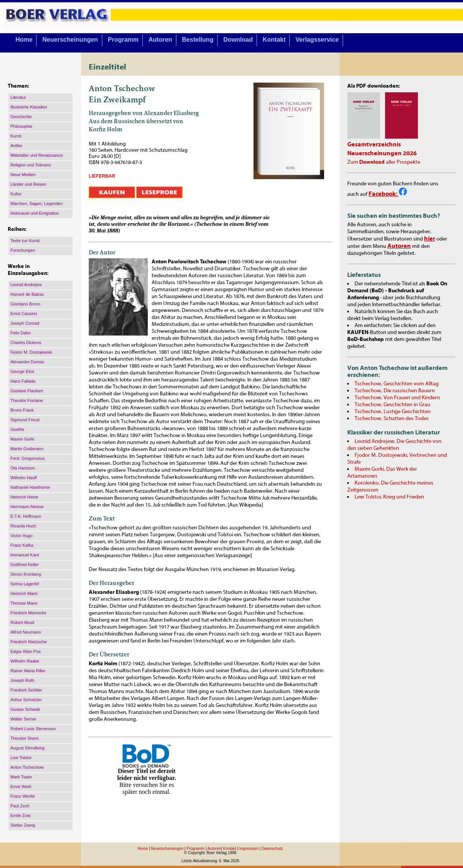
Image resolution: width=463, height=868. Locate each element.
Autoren (160, 40)
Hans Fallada (23, 381)
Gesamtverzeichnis (374, 144)
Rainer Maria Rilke (28, 671)
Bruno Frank (22, 410)
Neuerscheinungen (70, 40)
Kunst (16, 136)
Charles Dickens (26, 342)
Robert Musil (22, 622)
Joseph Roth (22, 680)
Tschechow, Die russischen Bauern (395, 391)
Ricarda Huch (23, 526)
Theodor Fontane (27, 400)
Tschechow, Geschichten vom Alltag (397, 384)
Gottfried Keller (25, 565)
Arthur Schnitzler (26, 700)
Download (238, 40)
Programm (123, 40)
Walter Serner (23, 719)
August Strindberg (27, 748)
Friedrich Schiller (26, 690)
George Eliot (22, 371)
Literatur (18, 97)
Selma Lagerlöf (25, 584)
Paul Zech (20, 806)
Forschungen (23, 250)
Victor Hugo (21, 536)
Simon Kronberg (26, 574)
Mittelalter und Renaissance (37, 155)
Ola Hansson (23, 468)
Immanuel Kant (25, 555)
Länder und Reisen (28, 184)
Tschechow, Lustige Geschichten (393, 412)
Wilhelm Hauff (24, 478)
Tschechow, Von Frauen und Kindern (397, 398)
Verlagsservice (317, 40)
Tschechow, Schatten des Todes (392, 419)
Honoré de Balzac (27, 294)
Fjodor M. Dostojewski (31, 352)
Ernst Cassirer (24, 314)
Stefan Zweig (23, 825)
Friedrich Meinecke (28, 613)
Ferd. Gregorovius (28, 458)
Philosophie (21, 126)
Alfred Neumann (26, 632)
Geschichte (21, 117)
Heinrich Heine (24, 497)
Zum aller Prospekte (384, 162)
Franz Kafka (22, 545)
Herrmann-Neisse (27, 507)
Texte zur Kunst (25, 241)
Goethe (17, 429)
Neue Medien (23, 175)
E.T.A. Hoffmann (26, 516)
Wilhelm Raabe (25, 661)
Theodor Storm (25, 738)
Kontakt (274, 40)
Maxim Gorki (22, 439)
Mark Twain (21, 777)
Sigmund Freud (25, 420)
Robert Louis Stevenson (33, 729)
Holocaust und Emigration (35, 213)
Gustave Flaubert (27, 391)
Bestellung (198, 40)
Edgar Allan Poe (26, 651)
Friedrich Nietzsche (29, 642)
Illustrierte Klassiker (29, 107)
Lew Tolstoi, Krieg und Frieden (389, 497)
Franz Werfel (23, 796)
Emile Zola (20, 815)
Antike (16, 146)
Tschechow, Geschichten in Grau (392, 405)
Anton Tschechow (27, 767)
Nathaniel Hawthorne (30, 487)
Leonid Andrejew (26, 285)
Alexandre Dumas (27, 362)
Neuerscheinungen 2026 (382, 153)
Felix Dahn (21, 333)
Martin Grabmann (27, 449)
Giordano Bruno (25, 304)
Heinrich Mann (24, 593)
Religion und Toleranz (31, 165)
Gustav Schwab (25, 709)
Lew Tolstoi (21, 758)
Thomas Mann (24, 603)
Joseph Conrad (25, 323)
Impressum (249, 849)
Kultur (16, 194)
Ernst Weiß (21, 787)
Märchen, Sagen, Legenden (37, 203)
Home (24, 40)
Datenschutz (272, 849)
